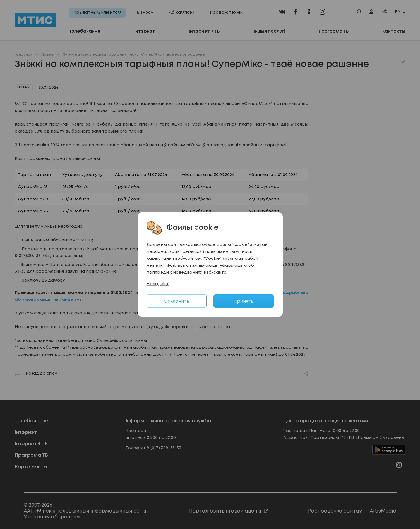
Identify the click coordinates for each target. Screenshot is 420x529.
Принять (243, 301)
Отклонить (177, 301)
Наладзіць (158, 284)
